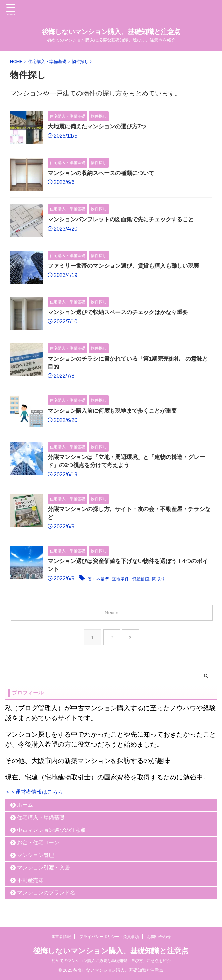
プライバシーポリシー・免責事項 (109, 937)
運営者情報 (61, 937)
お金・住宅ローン (38, 847)
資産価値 (151, 584)
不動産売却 (30, 885)
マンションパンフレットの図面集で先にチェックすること (125, 220)
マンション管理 (36, 860)
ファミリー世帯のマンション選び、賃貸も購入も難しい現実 (128, 266)
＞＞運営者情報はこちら (34, 797)
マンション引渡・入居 (44, 872)
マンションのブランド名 (46, 898)
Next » (112, 618)
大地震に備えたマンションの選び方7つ (100, 127)
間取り (173, 584)
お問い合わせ (159, 937)
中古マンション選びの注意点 (51, 835)
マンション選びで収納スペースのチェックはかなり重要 (122, 313)
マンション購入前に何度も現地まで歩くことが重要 (116, 413)
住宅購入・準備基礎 (41, 822)
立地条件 (127, 584)
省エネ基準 (101, 584)
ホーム (25, 810)
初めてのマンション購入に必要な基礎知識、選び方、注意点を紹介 (111, 961)
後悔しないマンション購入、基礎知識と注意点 (111, 32)
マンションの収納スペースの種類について (104, 174)
